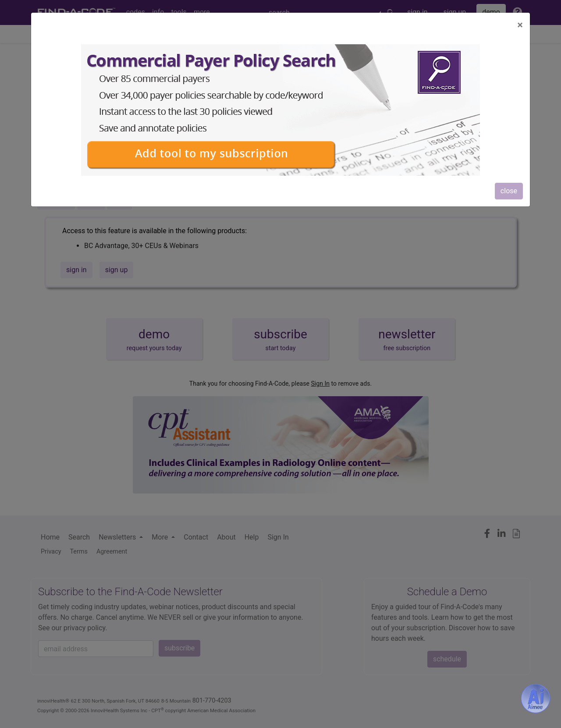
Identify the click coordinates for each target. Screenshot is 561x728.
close (509, 191)
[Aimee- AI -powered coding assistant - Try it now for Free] (536, 699)
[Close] (520, 25)
